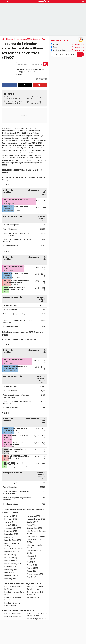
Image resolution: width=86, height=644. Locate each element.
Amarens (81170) (11, 516)
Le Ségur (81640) (11, 558)
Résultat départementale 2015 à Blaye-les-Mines (14, 102)
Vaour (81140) (31, 571)
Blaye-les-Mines (31, 101)
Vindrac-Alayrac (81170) (35, 574)
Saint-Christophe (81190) (36, 537)
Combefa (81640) (11, 525)
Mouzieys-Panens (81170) (36, 519)
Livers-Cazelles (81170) (13, 564)
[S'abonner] (67, 54)
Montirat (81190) (10, 579)
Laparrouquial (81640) (12, 552)
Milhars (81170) (10, 573)
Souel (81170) (31, 559)
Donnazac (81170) (11, 531)
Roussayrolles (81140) (34, 528)
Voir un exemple (78, 44)
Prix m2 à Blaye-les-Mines (36, 619)
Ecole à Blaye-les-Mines (13, 616)
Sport (54, 47)
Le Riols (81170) (10, 555)
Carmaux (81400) (11, 522)
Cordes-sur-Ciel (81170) (13, 528)
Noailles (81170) (32, 522)
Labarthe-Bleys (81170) (13, 540)
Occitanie (36, 39)
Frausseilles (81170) (11, 534)
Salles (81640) (32, 556)
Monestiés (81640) (11, 576)
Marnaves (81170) (11, 570)
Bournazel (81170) (11, 519)
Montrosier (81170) (33, 516)
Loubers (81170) (10, 567)
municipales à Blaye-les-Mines (14, 141)
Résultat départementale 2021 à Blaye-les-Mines (14, 98)
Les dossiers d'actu (59, 50)
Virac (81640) (31, 577)
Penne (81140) (32, 525)
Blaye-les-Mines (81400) (13, 613)
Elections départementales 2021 (18, 39)
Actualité (55, 44)
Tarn (44, 39)
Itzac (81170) (9, 537)
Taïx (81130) (28, 72)
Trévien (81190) (32, 568)
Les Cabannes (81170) (12, 561)
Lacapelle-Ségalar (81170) (14, 549)
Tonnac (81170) (32, 565)
